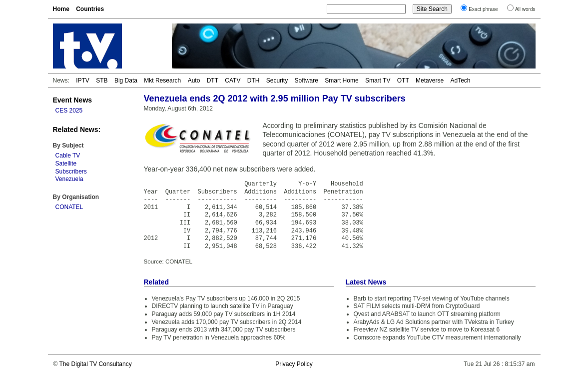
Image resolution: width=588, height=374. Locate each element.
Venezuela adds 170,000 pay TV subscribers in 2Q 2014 (227, 322)
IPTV (83, 80)
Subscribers (71, 171)
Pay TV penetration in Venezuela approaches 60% (219, 337)
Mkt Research (162, 80)
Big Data (126, 80)
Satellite (66, 163)
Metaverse (430, 80)
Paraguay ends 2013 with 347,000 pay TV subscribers (224, 329)
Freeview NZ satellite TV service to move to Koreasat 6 (427, 329)
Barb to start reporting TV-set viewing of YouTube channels (432, 298)
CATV (233, 80)
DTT (213, 80)
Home (61, 9)
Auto (194, 80)
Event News (73, 100)
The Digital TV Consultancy (95, 364)
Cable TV (68, 155)
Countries (90, 9)
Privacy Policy (294, 364)
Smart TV (378, 80)
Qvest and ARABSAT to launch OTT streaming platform (427, 314)
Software (306, 80)
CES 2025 (69, 110)
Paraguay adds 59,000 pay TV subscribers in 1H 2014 (224, 314)
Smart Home (341, 80)
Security (277, 80)
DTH (254, 80)
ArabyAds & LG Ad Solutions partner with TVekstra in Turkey (434, 322)
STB (102, 80)
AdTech (460, 80)
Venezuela (69, 179)
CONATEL (69, 207)
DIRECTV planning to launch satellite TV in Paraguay (223, 306)
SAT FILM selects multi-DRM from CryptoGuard (417, 306)
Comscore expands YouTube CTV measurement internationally (437, 337)
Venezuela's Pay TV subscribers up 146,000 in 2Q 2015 (226, 298)
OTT (403, 80)
